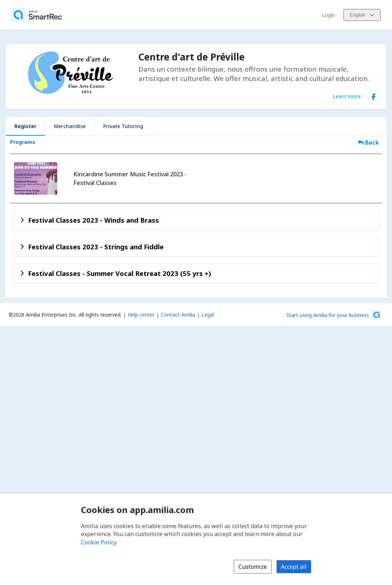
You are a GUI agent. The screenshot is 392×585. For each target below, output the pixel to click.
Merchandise (70, 126)
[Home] (37, 15)
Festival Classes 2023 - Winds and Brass (94, 220)
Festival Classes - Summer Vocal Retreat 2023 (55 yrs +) (120, 273)
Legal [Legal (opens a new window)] (208, 315)
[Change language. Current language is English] (362, 15)
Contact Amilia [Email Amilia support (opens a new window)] (178, 315)
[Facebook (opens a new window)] (374, 95)
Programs (23, 142)
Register (25, 126)
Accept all (294, 567)
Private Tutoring (123, 126)
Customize (253, 567)
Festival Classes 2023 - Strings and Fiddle (96, 247)
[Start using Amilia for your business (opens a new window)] (334, 315)
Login (328, 15)
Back (368, 142)
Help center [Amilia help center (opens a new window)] (141, 315)
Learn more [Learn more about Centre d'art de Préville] (347, 96)
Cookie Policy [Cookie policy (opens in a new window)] (99, 542)
